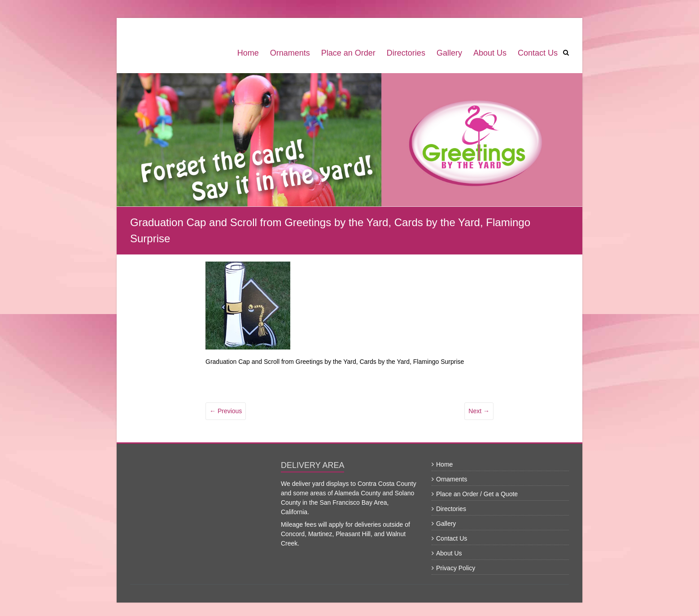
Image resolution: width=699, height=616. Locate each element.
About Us (490, 53)
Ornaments (290, 53)
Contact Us (538, 53)
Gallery (449, 53)
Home (248, 53)
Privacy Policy (456, 568)
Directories (406, 53)
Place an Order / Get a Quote (477, 494)
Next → (479, 411)
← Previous (226, 411)
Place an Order (348, 53)
